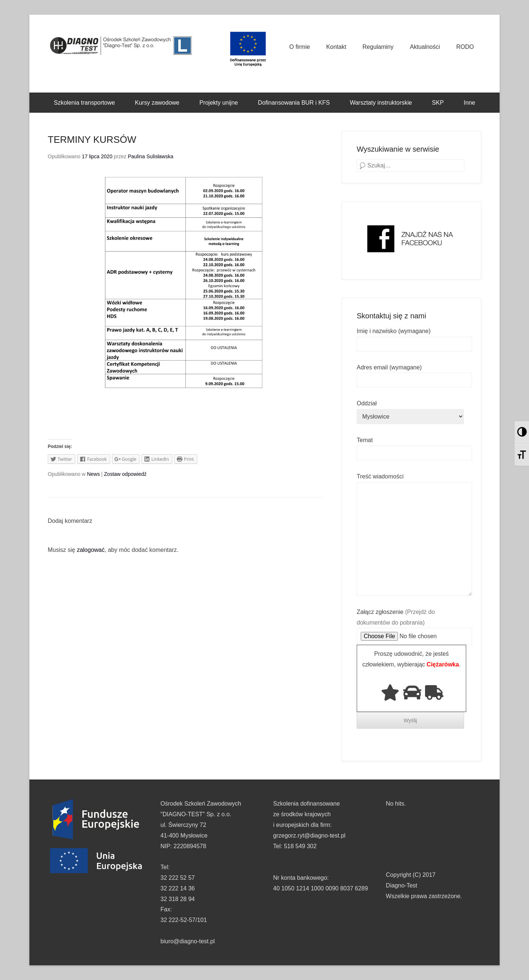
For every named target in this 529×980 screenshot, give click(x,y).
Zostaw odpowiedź (125, 474)
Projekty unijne (219, 103)
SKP (438, 103)
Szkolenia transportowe (84, 103)
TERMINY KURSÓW (92, 140)
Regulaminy (378, 47)
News (93, 474)
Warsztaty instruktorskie (381, 103)
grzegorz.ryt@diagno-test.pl (310, 836)
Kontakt (336, 47)
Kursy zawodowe (157, 103)
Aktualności (425, 47)
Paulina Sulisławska (151, 156)
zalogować (91, 550)
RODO (465, 47)
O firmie (300, 47)
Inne (469, 103)
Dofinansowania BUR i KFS (294, 103)
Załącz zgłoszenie (414, 624)
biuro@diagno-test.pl (188, 941)
